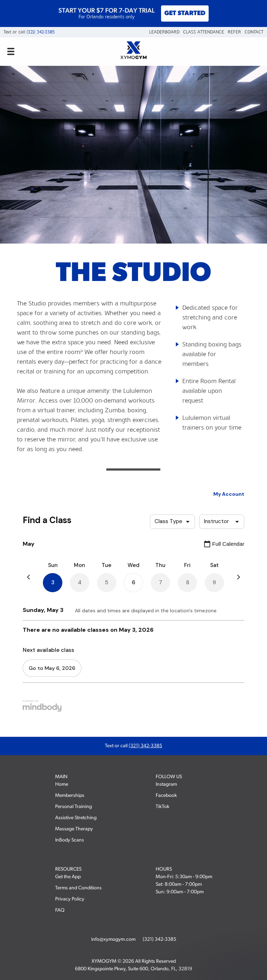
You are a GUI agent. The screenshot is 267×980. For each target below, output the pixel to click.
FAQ (60, 910)
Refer (234, 32)
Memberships (70, 796)
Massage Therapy (74, 829)
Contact (254, 32)
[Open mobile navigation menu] (11, 51)
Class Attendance (204, 32)
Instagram (166, 784)
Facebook (166, 796)
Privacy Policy (70, 899)
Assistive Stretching (76, 818)
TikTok (163, 807)
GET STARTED (185, 13)
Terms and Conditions (78, 888)
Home (62, 784)
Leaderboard (164, 32)
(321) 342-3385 (41, 32)
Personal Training (74, 807)
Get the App (68, 877)
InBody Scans (70, 840)
